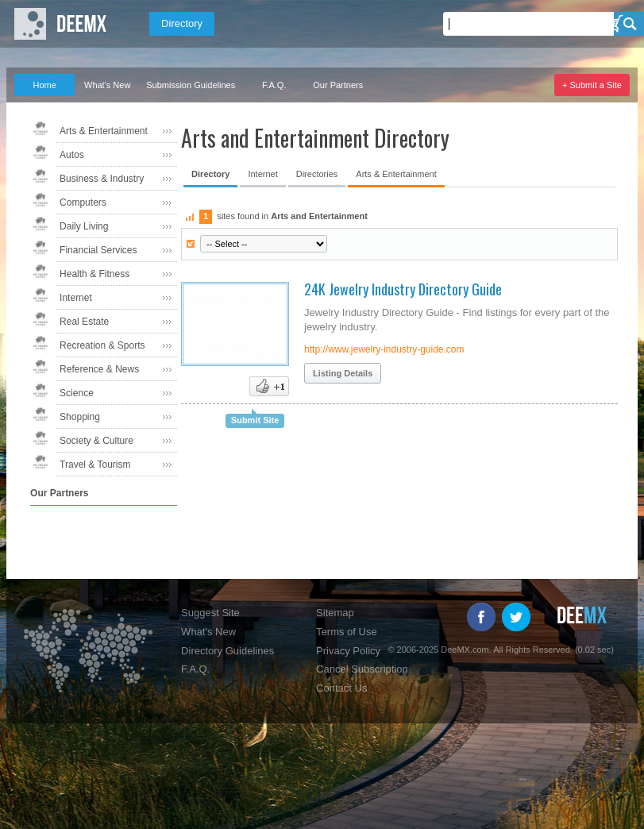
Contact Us (341, 688)
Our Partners (338, 85)
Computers (83, 202)
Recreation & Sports (102, 345)
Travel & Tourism (95, 465)
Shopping (80, 417)
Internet (76, 298)
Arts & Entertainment (104, 131)
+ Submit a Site (592, 85)
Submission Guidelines (191, 85)
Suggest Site (210, 613)
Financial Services (98, 250)
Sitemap (335, 613)
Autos (72, 155)
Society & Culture (96, 441)
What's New (107, 85)
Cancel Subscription (362, 669)
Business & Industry (102, 179)
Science (77, 393)
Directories (317, 174)
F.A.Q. (274, 85)
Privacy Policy (348, 651)
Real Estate (84, 322)
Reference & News (99, 369)
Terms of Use (347, 632)
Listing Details (343, 373)
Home (44, 85)
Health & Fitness (94, 274)
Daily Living (84, 226)
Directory (182, 23)
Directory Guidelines (228, 651)
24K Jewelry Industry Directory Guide (403, 289)
